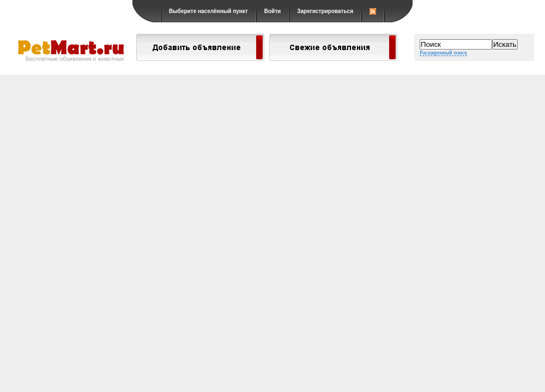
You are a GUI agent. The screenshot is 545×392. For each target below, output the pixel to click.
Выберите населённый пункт (208, 11)
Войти (273, 11)
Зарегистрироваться (325, 11)
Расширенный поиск (443, 53)
